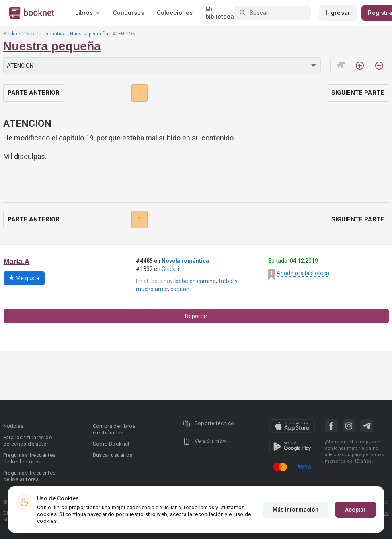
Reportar (196, 316)
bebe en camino (196, 281)
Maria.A (17, 262)
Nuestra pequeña (89, 34)
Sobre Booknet (111, 444)
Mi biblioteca (220, 13)
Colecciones (175, 13)
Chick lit (171, 269)
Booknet (12, 34)
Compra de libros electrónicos (114, 429)
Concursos (128, 13)
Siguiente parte (358, 93)
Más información (296, 510)
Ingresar (338, 13)
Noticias (13, 426)
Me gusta (24, 278)
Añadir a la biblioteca (303, 273)
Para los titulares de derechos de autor (28, 441)
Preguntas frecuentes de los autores (30, 476)
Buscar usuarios (113, 455)
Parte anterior (34, 93)
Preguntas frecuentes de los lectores (30, 458)
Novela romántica (46, 34)
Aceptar (355, 510)
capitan (180, 289)
